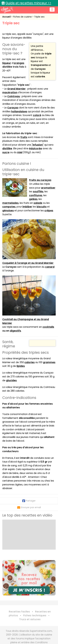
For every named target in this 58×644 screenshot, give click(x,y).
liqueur (7, 63)
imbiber (27, 207)
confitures (36, 195)
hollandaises (19, 111)
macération (10, 92)
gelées (33, 199)
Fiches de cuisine (23, 17)
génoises (8, 211)
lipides (21, 366)
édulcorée (35, 148)
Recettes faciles (19, 612)
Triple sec (39, 17)
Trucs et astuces (30, 619)
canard (50, 267)
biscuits (42, 207)
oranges (19, 63)
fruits (24, 137)
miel (20, 152)
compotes (9, 207)
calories (30, 362)
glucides (11, 380)
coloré (37, 115)
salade (38, 203)
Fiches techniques (35, 615)
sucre (6, 152)
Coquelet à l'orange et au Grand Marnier (28, 263)
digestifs (15, 331)
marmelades (10, 203)
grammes (49, 362)
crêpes (49, 211)
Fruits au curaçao (40, 180)
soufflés (38, 191)
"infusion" (37, 145)
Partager (29, 501)
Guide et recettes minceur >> (28, 3)
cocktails (48, 327)
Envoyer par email (29, 507)
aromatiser (48, 188)
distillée (7, 148)
